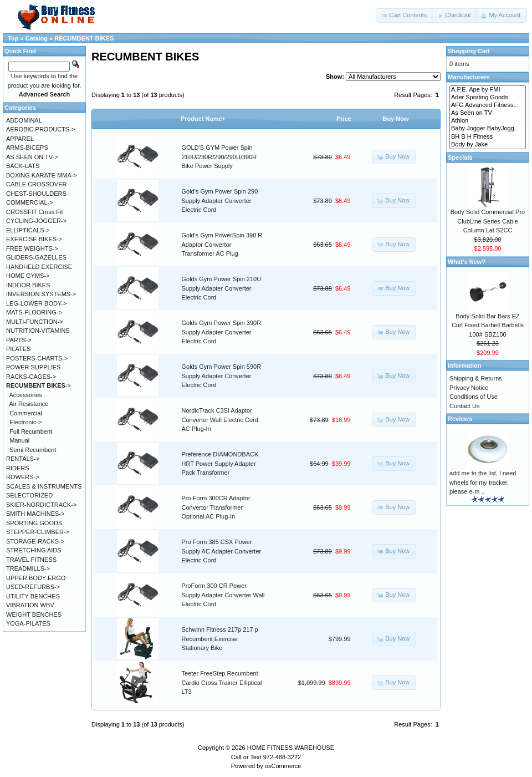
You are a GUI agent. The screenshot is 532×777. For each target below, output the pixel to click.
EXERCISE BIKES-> (34, 239)
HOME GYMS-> (28, 276)
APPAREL (20, 139)
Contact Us (464, 406)
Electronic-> (25, 422)
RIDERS (18, 468)
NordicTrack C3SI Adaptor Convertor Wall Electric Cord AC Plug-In (220, 420)
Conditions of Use (474, 397)
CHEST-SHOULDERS (36, 194)
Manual (19, 440)
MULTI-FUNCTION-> (35, 322)
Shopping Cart (469, 51)
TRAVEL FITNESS (31, 560)
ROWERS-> (23, 477)
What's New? (467, 262)
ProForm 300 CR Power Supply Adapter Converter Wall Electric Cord (223, 595)
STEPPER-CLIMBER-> (38, 532)
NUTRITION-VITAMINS (38, 331)
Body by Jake (488, 145)
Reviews (460, 419)
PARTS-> (19, 340)
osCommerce (283, 766)
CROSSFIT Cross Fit (34, 212)
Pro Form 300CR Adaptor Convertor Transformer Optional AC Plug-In (216, 507)
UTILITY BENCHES (33, 596)
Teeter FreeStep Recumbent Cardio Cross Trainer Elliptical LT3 (222, 682)
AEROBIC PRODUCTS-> (40, 129)
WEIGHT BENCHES (34, 615)
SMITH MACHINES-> (35, 514)
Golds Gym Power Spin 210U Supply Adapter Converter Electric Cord (222, 288)
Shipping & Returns (476, 378)
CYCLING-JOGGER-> (36, 221)
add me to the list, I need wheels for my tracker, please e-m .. (483, 482)
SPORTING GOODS (34, 523)
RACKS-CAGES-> (31, 377)
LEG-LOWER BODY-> (36, 303)
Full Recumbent (31, 431)
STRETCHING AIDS (34, 550)
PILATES (18, 349)
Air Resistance (29, 404)
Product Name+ (203, 119)
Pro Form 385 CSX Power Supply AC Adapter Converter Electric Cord (222, 551)
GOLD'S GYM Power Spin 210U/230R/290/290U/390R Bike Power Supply (219, 157)
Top (13, 38)
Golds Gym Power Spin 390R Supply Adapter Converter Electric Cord (222, 332)
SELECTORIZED (29, 495)
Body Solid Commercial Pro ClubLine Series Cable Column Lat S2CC (488, 221)
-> (39, 385)
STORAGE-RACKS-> (35, 541)
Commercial (26, 413)
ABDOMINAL (24, 120)
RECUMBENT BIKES (84, 38)
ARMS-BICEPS (27, 148)
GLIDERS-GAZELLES (36, 257)
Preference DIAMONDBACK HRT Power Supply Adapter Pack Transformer (220, 463)
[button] (405, 16)
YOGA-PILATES (28, 623)
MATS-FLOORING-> (34, 312)
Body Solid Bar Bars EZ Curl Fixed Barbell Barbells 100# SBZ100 (488, 325)
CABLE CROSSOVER (36, 184)
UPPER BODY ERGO (36, 578)
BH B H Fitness (488, 137)
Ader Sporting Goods (488, 98)
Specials (460, 158)
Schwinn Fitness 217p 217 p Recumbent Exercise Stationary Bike (220, 639)
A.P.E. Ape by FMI (488, 90)
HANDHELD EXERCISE (39, 267)
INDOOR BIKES (28, 285)
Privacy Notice (469, 388)
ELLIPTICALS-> (28, 230)
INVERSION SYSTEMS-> (41, 294)
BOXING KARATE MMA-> (42, 175)
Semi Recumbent (33, 450)
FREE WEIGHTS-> (32, 248)
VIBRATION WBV (30, 605)
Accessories (26, 395)
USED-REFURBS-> (33, 587)
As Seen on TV (488, 113)
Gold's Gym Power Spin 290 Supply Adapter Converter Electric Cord (220, 200)
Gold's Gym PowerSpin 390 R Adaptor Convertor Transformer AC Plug (222, 244)
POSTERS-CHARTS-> (37, 358)
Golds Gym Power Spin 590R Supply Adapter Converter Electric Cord (222, 376)
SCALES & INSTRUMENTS (44, 486)
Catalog (37, 38)
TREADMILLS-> (28, 568)
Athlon (488, 121)
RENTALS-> (23, 459)
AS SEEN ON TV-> (32, 157)
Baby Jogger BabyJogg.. (488, 129)
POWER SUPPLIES (33, 367)
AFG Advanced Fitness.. (488, 105)
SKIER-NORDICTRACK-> (41, 505)
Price (344, 119)
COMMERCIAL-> (30, 202)
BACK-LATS (23, 166)
